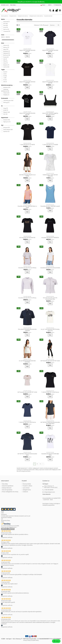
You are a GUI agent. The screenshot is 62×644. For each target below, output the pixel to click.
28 (59, 25)
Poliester (6, 95)
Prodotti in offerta (27, 486)
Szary (6, 63)
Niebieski (7, 53)
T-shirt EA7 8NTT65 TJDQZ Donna (50, 392)
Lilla (5, 59)
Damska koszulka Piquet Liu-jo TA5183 (27, 175)
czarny (6, 67)
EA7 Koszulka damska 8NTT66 (27, 238)
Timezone (7, 31)
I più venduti (26, 488)
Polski (44, 5)
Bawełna (7, 87)
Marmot (6, 29)
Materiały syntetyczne (5, 90)
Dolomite (7, 22)
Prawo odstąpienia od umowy (10, 492)
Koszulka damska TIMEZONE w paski (50, 206)
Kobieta (7, 120)
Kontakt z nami (5, 5)
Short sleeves (8, 130)
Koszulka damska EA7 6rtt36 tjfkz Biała (50, 454)
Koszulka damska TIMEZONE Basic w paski (27, 207)
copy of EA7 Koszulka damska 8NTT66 (27, 51)
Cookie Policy (35, 640)
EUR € (50, 5)
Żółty (5, 61)
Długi (6, 108)
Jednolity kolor (8, 101)
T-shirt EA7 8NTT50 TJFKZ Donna (27, 422)
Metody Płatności (7, 488)
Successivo (11, 529)
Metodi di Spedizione (8, 486)
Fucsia (6, 57)
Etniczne (7, 128)
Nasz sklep (13, 5)
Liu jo (6, 27)
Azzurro (6, 45)
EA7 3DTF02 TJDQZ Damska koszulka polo (27, 454)
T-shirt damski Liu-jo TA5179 (27, 145)
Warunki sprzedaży (7, 490)
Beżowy (6, 47)
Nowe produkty (27, 484)
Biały (6, 49)
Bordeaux (7, 51)
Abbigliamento (27, 490)
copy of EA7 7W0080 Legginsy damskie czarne (50, 114)
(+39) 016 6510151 (49, 490)
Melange (6, 102)
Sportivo (6, 131)
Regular (7, 112)
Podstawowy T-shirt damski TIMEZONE (50, 175)
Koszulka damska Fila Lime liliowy (27, 298)
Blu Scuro (7, 55)
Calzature (25, 492)
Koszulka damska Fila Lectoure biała (50, 268)
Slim (5, 114)
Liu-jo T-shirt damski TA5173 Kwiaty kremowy (50, 330)
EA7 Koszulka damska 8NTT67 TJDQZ (27, 392)
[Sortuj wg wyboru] (53, 25)
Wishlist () (57, 5)
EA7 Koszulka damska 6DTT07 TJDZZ (50, 361)
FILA (6, 25)
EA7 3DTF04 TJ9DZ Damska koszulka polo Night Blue (50, 423)
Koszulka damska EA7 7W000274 (50, 238)
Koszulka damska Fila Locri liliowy (27, 268)
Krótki (6, 110)
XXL (5, 82)
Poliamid (6, 93)
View (27, 56)
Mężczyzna (7, 122)
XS (5, 72)
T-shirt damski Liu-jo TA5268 (50, 145)
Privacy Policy (27, 640)
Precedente (4, 529)
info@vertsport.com (50, 492)
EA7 (6, 24)
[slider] (2, 40)
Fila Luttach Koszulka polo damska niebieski (27, 330)
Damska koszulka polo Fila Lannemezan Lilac (50, 298)
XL (5, 80)
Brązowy (6, 65)
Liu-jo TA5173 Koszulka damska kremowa (27, 361)
